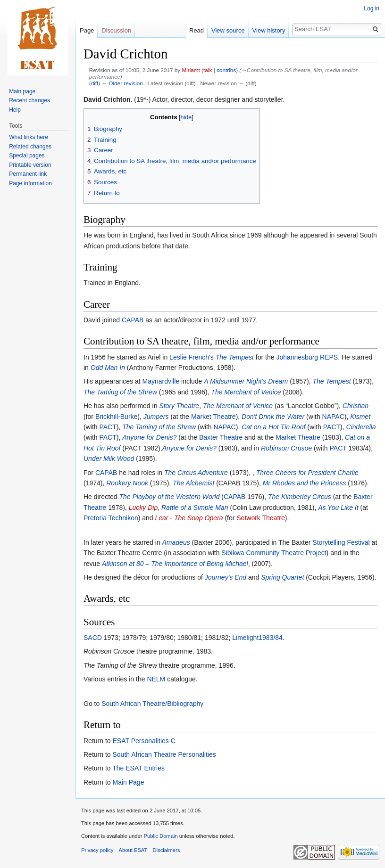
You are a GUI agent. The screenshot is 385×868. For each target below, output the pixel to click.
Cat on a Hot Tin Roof (273, 427)
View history (269, 30)
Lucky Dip (143, 508)
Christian (356, 406)
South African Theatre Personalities (164, 754)
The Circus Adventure (196, 473)
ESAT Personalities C (144, 741)
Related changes (30, 147)
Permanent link (28, 174)
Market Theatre (213, 417)
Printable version (30, 165)
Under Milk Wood (109, 459)
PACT (108, 427)
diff (95, 83)
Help (15, 110)
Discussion (116, 30)
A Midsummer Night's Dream (246, 381)
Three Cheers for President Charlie (307, 473)
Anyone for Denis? (149, 437)
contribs (226, 70)
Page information (30, 183)
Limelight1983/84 (257, 638)
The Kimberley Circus (300, 497)
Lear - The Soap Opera (189, 518)
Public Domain (160, 836)
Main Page (128, 782)
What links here (29, 137)
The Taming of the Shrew (120, 392)
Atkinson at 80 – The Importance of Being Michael (175, 564)
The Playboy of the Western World (169, 497)
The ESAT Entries (138, 768)
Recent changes (29, 100)
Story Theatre (179, 406)
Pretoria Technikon (111, 518)
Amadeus (176, 542)
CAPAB (133, 320)
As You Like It (338, 508)
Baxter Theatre (221, 437)
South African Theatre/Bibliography (152, 704)
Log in (372, 8)
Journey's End (226, 577)
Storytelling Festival (341, 542)
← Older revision (122, 83)
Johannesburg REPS (307, 357)
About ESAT (133, 850)
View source (228, 30)
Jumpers (156, 417)
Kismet (360, 417)
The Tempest (235, 357)
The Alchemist (193, 483)
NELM (156, 679)
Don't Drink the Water (273, 417)
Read (197, 30)
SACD (93, 638)
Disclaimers (167, 850)
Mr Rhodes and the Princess (305, 483)
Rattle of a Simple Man (195, 508)
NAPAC (333, 417)
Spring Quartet (282, 577)
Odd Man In (108, 368)
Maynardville (161, 381)
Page (87, 30)
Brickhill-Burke (116, 417)
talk (208, 70)
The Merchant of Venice (246, 392)
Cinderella (361, 427)
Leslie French (189, 357)
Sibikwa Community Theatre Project (274, 553)
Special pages (27, 156)
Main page (22, 91)
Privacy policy (97, 850)
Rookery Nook (127, 483)
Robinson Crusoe (286, 448)
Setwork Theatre (260, 518)
